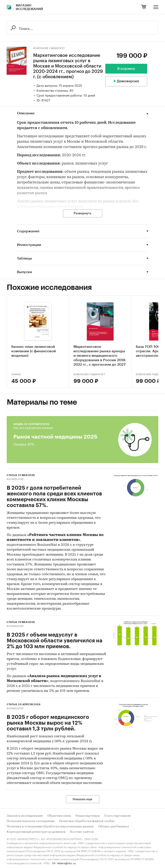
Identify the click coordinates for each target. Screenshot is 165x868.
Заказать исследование (25, 816)
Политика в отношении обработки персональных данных (50, 827)
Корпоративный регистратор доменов (36, 832)
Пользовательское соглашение (31, 821)
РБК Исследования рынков (33, 428)
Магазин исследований (29, 7)
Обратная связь (59, 816)
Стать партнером (117, 816)
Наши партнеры (88, 816)
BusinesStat (15, 479)
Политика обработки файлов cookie (87, 821)
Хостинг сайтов (82, 832)
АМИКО (16, 374)
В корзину (126, 69)
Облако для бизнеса (114, 827)
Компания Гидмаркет (49, 48)
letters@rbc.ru (66, 863)
